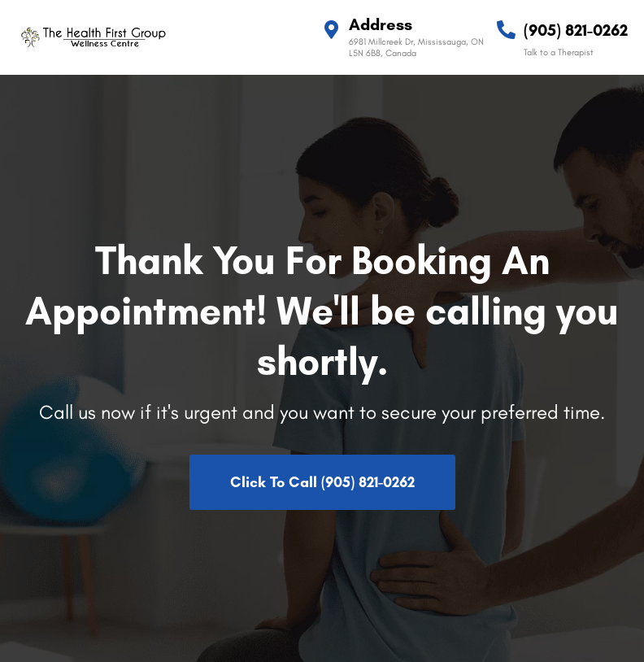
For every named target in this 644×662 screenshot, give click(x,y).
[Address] (331, 30)
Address (381, 24)
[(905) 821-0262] (506, 30)
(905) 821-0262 (576, 30)
